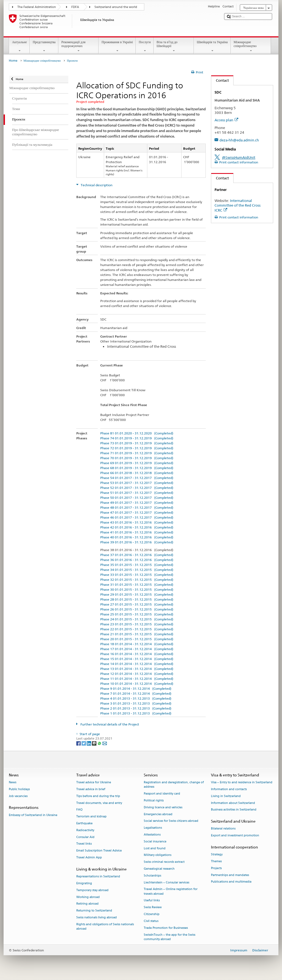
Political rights (154, 800)
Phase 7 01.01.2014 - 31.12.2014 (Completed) (136, 693)
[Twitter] (84, 743)
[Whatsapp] (100, 743)
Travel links (84, 844)
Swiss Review (153, 908)
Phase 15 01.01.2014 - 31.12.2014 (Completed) (137, 659)
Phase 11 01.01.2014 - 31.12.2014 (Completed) (137, 679)
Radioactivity (85, 830)
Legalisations (153, 828)
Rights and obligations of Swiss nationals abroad (105, 926)
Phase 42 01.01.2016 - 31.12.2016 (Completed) (137, 527)
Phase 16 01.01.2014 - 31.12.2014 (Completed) (137, 654)
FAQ (79, 810)
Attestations (152, 835)
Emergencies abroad (158, 814)
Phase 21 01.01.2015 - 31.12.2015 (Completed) (137, 634)
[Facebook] (79, 743)
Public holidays (19, 789)
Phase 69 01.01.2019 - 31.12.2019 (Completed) (137, 463)
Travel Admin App (89, 857)
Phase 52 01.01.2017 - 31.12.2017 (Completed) (137, 488)
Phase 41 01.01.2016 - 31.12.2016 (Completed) (137, 532)
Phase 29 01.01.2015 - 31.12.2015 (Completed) (137, 594)
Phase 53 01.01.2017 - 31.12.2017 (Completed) (137, 483)
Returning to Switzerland (94, 911)
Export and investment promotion (235, 836)
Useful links (152, 901)
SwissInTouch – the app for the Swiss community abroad (170, 937)
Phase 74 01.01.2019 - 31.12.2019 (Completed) (137, 438)
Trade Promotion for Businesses (166, 928)
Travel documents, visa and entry (99, 803)
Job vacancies (18, 796)
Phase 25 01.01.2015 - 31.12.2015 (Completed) (137, 614)
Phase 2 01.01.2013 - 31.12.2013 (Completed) (136, 708)
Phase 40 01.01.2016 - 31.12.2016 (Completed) (137, 537)
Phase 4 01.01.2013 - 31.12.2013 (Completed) (136, 698)
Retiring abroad (87, 904)
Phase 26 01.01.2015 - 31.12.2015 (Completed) (137, 609)
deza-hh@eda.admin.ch (239, 140)
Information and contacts (229, 789)
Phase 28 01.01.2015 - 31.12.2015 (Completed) (137, 599)
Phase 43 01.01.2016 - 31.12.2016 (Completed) (137, 522)
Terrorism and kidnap (91, 817)
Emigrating (84, 883)
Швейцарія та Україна (212, 46)
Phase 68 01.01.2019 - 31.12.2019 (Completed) (137, 468)
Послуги (145, 46)
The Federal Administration (37, 7)
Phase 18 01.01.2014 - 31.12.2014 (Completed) (137, 644)
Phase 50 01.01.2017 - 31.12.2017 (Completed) (137, 498)
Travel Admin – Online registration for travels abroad (171, 892)
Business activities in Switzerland (234, 810)
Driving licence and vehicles (163, 807)
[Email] (105, 743)
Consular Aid (85, 837)
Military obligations (158, 855)
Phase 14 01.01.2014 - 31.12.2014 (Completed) (137, 664)
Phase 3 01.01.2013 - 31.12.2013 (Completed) (136, 703)
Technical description (96, 185)
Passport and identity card (162, 794)
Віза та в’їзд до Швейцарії (174, 46)
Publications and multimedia (231, 882)
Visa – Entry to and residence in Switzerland (242, 782)
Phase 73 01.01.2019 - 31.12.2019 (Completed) (137, 443)
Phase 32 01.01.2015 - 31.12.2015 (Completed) (137, 580)
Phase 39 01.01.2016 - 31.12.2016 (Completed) (137, 542)
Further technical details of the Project (109, 724)
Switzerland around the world (116, 7)
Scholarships (152, 876)
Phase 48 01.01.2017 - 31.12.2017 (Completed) (137, 507)
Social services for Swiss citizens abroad (171, 821)
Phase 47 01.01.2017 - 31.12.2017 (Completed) (137, 512)
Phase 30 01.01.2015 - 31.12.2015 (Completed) (137, 589)
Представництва (44, 46)
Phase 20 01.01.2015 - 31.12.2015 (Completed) (137, 639)
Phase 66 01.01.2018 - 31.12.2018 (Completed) (137, 473)
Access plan (226, 120)
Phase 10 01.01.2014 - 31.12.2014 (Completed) (137, 684)
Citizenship (152, 914)
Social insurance (155, 841)
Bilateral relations (223, 829)
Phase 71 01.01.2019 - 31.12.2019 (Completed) (137, 453)
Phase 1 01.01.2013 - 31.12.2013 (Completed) (136, 713)
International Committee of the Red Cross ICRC (238, 205)
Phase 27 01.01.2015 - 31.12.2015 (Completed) (137, 604)
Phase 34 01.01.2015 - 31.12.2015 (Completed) (137, 570)
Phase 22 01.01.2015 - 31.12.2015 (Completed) (137, 629)
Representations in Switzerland (98, 876)
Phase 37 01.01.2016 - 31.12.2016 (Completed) (137, 555)
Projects (216, 868)
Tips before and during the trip (98, 796)
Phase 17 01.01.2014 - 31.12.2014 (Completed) (137, 649)
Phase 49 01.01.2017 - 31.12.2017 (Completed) (137, 503)
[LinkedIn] (89, 743)
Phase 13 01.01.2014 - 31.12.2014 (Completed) (137, 669)
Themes (216, 861)
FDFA (75, 7)
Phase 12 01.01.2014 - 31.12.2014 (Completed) (137, 674)
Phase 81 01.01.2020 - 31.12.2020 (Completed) (137, 433)
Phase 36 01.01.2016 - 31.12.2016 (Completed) (137, 560)
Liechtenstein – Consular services (166, 882)
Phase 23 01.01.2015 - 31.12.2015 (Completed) (137, 624)
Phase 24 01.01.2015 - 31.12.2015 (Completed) (137, 619)
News (13, 782)
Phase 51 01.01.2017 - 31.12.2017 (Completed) (137, 493)
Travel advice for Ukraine (94, 782)
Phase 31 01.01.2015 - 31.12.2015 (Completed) (137, 585)
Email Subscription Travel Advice (99, 851)
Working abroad (88, 897)
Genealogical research (159, 869)
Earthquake (84, 823)
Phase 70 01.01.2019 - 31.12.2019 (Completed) (137, 458)
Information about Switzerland (233, 803)
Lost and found (155, 848)
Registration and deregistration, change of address (174, 785)
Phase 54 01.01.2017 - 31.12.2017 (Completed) (137, 478)
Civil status (151, 921)
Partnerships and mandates (230, 875)
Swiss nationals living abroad (97, 917)
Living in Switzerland (226, 796)
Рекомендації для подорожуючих (78, 46)
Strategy (217, 855)
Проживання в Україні (117, 46)
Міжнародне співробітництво (251, 46)
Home (13, 61)
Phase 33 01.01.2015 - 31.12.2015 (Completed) (137, 575)
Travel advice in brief (91, 789)
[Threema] (95, 743)
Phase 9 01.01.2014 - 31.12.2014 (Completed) (136, 689)
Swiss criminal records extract (164, 862)
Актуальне (19, 46)
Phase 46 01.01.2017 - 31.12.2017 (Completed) (137, 517)
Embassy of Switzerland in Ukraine (33, 815)
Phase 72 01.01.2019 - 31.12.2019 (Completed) (137, 448)
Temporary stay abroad (92, 890)
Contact (220, 80)
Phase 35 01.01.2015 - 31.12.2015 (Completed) (137, 565)
